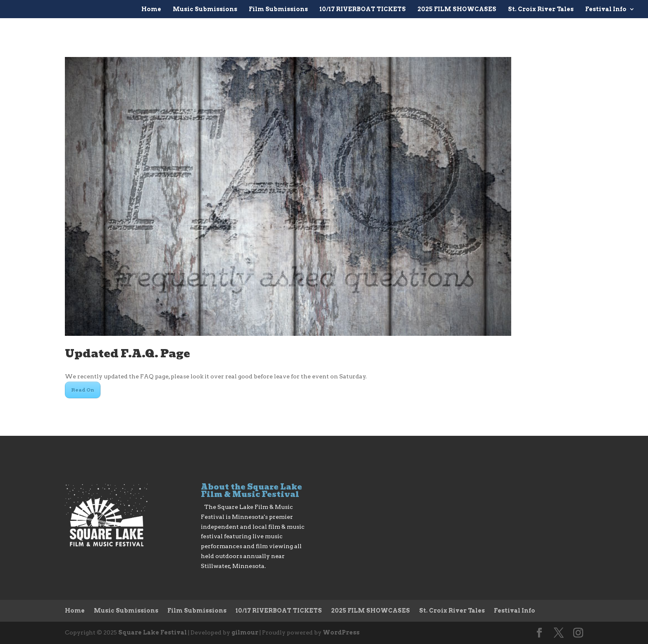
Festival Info (606, 9)
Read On (83, 390)
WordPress (341, 632)
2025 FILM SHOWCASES (457, 9)
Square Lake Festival (152, 632)
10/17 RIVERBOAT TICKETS (363, 9)
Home (151, 9)
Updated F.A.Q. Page (127, 354)
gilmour (245, 632)
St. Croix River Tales (541, 9)
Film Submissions (278, 9)
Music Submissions (205, 9)
